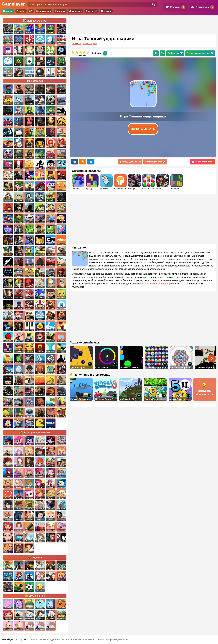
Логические (76, 11)
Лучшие (21, 11)
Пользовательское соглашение (78, 639)
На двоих (60, 11)
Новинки (8, 11)
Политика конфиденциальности (112, 639)
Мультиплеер (44, 11)
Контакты (33, 639)
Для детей (92, 11)
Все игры (106, 11)
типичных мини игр (160, 284)
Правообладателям (50, 639)
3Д (31, 11)
